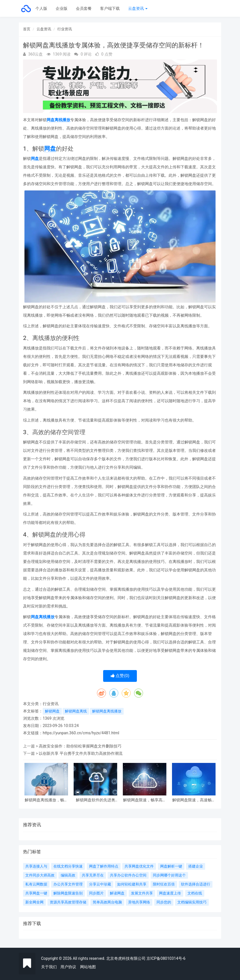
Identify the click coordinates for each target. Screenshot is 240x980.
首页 (27, 29)
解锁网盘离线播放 (107, 711)
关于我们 (49, 967)
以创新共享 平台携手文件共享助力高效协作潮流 (81, 753)
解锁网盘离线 (76, 711)
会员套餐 (84, 8)
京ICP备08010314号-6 (166, 958)
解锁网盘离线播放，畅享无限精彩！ (46, 800)
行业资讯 (65, 29)
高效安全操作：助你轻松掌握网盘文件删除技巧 (80, 746)
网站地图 (88, 967)
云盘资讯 (138, 8)
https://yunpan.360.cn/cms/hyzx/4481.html (81, 733)
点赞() (120, 676)
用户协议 (68, 967)
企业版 (62, 8)
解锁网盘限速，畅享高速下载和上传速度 (145, 800)
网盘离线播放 (58, 120)
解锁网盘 (52, 711)
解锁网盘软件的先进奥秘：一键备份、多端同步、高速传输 (96, 800)
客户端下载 (110, 8)
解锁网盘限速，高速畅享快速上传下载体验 (194, 800)
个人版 (41, 8)
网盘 (50, 149)
